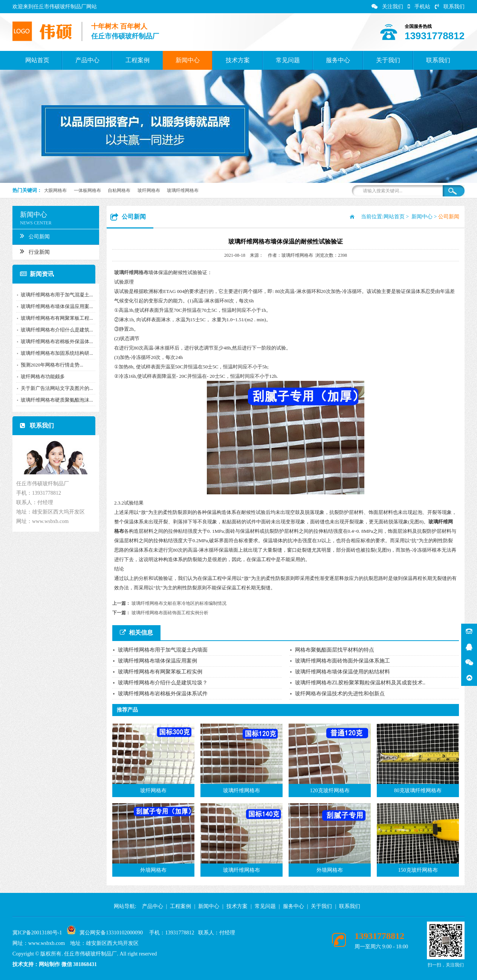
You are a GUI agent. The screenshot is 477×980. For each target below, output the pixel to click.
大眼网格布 (55, 190)
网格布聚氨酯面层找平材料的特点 (335, 650)
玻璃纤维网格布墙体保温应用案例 (157, 661)
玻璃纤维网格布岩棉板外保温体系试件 (163, 694)
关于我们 (388, 60)
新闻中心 (188, 60)
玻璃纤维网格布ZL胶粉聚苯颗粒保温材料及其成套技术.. (360, 683)
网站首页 (37, 60)
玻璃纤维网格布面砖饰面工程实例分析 (170, 613)
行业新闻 (32, 251)
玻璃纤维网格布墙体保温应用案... (54, 306)
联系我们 (450, 7)
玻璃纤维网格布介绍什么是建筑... (54, 330)
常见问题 (288, 60)
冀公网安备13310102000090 (111, 933)
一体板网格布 (87, 190)
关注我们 (387, 7)
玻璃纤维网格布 (183, 190)
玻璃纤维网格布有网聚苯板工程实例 (160, 672)
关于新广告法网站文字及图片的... (54, 388)
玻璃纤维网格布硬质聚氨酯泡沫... (54, 400)
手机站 (419, 7)
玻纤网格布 (149, 190)
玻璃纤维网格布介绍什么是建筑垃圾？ (163, 683)
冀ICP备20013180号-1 (37, 933)
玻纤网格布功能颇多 (40, 377)
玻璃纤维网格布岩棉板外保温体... (54, 341)
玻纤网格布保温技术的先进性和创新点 (340, 694)
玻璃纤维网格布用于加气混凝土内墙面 (163, 650)
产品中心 (87, 60)
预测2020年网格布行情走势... (49, 365)
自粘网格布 (119, 190)
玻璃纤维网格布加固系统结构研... (54, 353)
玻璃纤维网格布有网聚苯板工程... (54, 318)
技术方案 (238, 60)
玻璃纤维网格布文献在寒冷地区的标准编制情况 (179, 603)
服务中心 (338, 60)
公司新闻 (32, 236)
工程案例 (138, 60)
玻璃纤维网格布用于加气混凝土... (54, 295)
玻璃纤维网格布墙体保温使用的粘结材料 (342, 672)
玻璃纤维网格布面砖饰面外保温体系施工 (342, 661)
